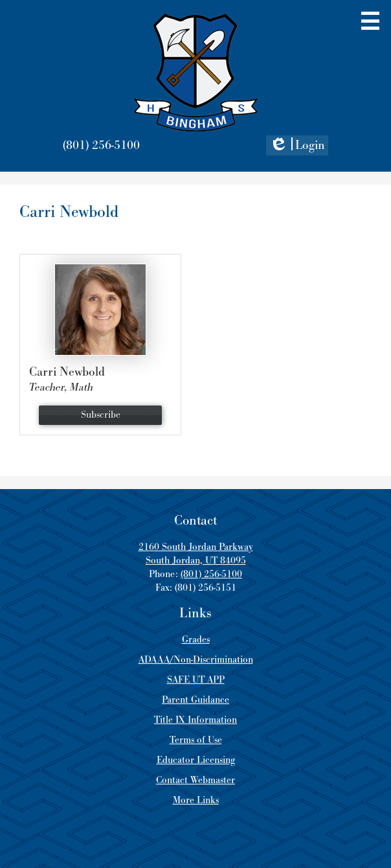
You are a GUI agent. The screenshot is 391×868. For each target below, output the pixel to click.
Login (297, 146)
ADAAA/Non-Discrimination (196, 660)
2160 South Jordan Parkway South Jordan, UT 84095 (196, 554)
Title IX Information (195, 720)
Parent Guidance (195, 700)
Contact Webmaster (195, 780)
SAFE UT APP (196, 680)
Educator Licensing (196, 760)
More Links (196, 800)
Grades (196, 640)
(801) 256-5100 (101, 145)
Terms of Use (196, 740)
